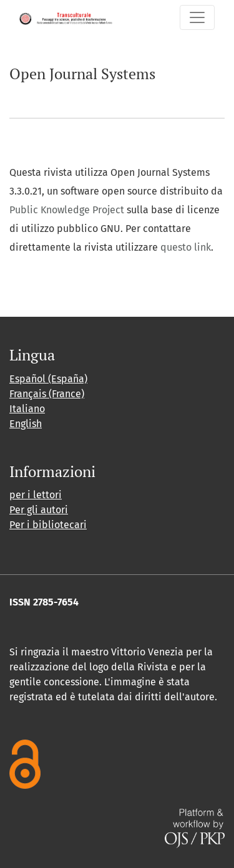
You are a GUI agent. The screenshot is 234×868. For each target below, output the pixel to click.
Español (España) (48, 379)
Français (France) (47, 394)
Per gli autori (39, 510)
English (26, 424)
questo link (186, 247)
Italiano (27, 409)
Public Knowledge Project (67, 210)
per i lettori (36, 495)
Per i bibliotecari (48, 525)
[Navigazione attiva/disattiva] (197, 17)
